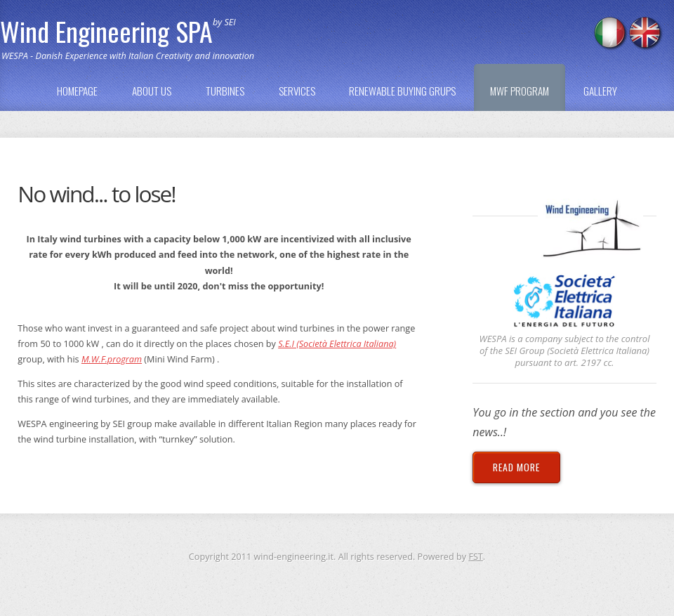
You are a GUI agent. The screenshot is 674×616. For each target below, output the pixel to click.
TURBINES (225, 91)
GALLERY (600, 91)
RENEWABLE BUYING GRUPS (402, 91)
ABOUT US (152, 91)
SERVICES (297, 91)
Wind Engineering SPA (106, 31)
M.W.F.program (112, 359)
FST (475, 556)
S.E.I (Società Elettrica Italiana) (337, 343)
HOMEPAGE (77, 91)
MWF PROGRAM (520, 91)
